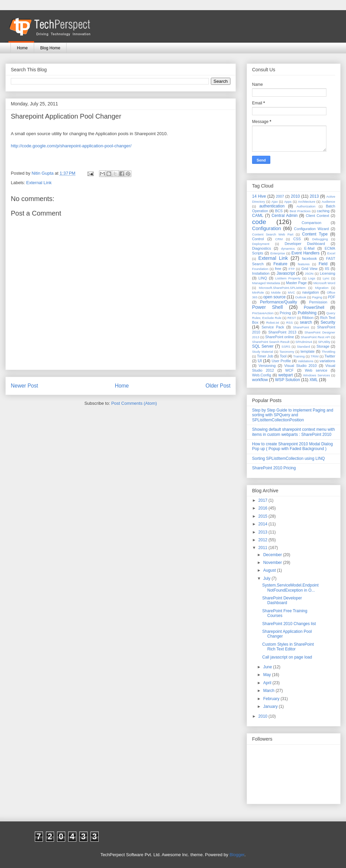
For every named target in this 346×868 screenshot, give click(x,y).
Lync (326, 278)
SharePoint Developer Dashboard (282, 600)
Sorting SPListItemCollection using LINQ (288, 458)
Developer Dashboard (305, 244)
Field (323, 264)
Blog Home (50, 48)
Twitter (330, 356)
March (269, 691)
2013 (314, 196)
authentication (272, 206)
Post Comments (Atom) (134, 403)
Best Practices (300, 211)
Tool (283, 356)
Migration (322, 288)
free (278, 269)
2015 (264, 516)
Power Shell (267, 307)
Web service (316, 370)
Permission (318, 302)
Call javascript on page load (287, 657)
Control (258, 239)
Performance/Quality (279, 302)
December (273, 555)
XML (314, 380)
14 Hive (259, 196)
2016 (264, 508)
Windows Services (317, 375)
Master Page (296, 283)
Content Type (315, 234)
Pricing (285, 313)
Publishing (307, 313)
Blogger (237, 855)
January (271, 706)
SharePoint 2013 (282, 332)
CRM (279, 239)
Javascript (286, 273)
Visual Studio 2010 (300, 366)
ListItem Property (288, 278)
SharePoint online (280, 337)
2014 (264, 524)
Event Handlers (306, 253)
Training (299, 356)
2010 (295, 196)
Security (328, 322)
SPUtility (324, 342)
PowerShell (314, 307)
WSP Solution (288, 380)
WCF (289, 370)
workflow (260, 380)
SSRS (286, 346)
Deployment (261, 244)
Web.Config (262, 375)
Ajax (275, 202)
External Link (39, 183)
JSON (309, 274)
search (306, 322)
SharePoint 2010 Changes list (289, 624)
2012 (264, 540)
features (304, 264)
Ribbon (308, 318)
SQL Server (263, 346)
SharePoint (301, 327)
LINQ (263, 278)
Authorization (306, 206)
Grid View (310, 269)
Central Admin (285, 216)
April (268, 683)
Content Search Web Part (273, 234)
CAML (258, 216)
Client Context (317, 216)
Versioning (267, 366)
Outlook (301, 297)
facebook (310, 258)
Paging (317, 297)
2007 (280, 196)
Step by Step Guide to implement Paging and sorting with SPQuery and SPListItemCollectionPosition (293, 415)
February (272, 699)
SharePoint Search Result (271, 342)
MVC (291, 292)
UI (260, 361)
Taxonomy (287, 352)
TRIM (314, 356)
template (308, 351)
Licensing (327, 273)
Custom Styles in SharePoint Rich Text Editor (288, 647)
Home (22, 48)
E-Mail (309, 248)
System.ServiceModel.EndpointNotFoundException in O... (290, 588)
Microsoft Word (324, 283)
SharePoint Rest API (316, 337)
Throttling (328, 352)
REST (292, 318)
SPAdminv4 (304, 342)
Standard (304, 346)
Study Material (263, 352)
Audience (328, 202)
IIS (327, 269)
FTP (292, 269)
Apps (288, 202)
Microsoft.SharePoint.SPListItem (282, 288)
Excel (331, 253)
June (268, 667)
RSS (290, 323)
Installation (261, 273)
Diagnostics (262, 248)
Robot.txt (273, 323)
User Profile (281, 361)
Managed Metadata (266, 283)
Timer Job (265, 356)
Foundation (260, 269)
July (267, 578)
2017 (264, 500)
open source (274, 297)
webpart (286, 375)
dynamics (288, 249)
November (273, 563)
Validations (305, 361)
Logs (312, 278)
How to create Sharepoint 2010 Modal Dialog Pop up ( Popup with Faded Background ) (292, 446)
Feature (280, 264)
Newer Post (24, 386)
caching (323, 211)
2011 (264, 548)
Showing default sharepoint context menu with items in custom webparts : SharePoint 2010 (293, 432)
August (270, 570)
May (268, 675)
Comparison (312, 223)
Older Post (218, 386)
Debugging (320, 239)
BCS (279, 211)
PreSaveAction (263, 313)
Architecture (307, 202)
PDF (331, 297)
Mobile (276, 292)
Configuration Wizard (311, 229)
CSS (297, 239)
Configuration (267, 228)
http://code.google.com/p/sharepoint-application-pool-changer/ (71, 146)
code (259, 222)
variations (327, 361)
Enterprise (278, 253)
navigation (311, 292)
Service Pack (273, 327)
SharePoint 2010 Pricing (274, 468)
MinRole (258, 292)
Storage (323, 346)
